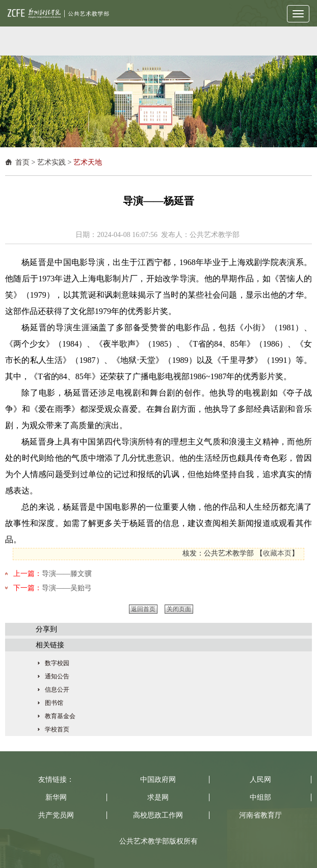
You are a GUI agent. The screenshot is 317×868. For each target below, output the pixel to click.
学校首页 (57, 729)
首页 (22, 162)
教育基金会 (60, 716)
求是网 (158, 797)
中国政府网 (158, 780)
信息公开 (57, 690)
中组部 (260, 797)
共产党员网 (56, 815)
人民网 (260, 780)
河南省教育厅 (260, 815)
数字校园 (57, 663)
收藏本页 (277, 553)
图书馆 (54, 703)
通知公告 (57, 676)
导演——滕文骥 (67, 574)
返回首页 (143, 609)
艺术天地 (88, 162)
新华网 (56, 797)
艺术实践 (51, 162)
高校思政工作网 (158, 815)
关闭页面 (179, 609)
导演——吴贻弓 (67, 588)
